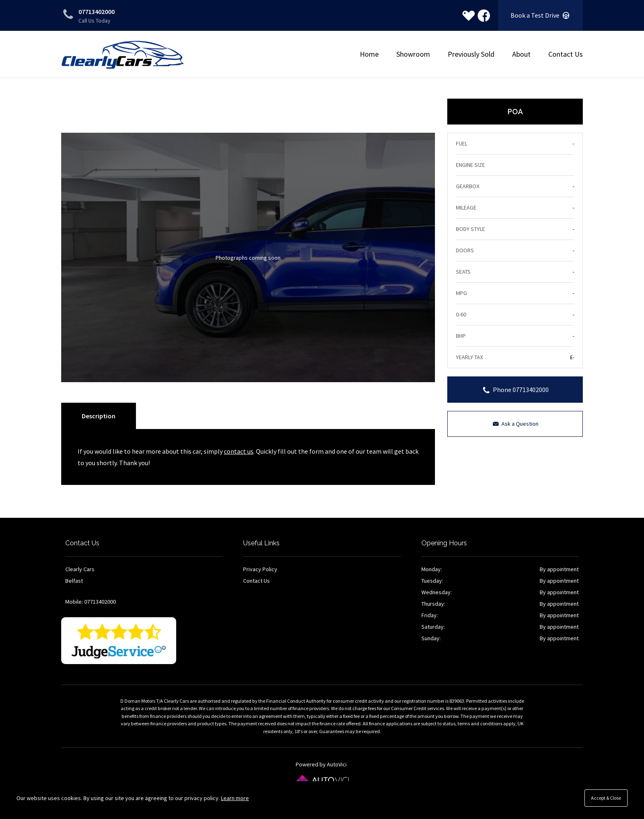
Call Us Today (94, 21)
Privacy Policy (260, 569)
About (521, 54)
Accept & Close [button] (606, 798)
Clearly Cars (123, 55)
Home (369, 54)
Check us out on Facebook (484, 16)
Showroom (413, 54)
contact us (239, 451)
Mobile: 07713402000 (91, 602)
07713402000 (97, 12)
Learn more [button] (235, 798)
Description (99, 416)
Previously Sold (471, 54)
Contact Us (566, 54)
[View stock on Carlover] (469, 16)
